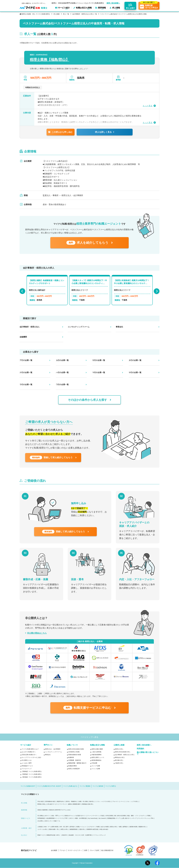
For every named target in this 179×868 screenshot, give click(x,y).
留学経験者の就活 (50, 802)
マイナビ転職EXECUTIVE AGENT (49, 786)
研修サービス (41, 835)
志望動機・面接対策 (75, 760)
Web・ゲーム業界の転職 (51, 827)
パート (122, 802)
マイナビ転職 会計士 (70, 786)
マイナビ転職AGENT (28, 786)
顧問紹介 (125, 827)
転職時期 (71, 757)
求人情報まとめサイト (44, 816)
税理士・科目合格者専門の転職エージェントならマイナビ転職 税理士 (78, 3)
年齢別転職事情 (96, 755)
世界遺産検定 (41, 818)
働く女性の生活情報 (120, 816)
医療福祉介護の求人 (88, 804)
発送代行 (65, 835)
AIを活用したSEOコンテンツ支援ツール (49, 821)
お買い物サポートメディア (129, 818)
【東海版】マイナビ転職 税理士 (32, 777)
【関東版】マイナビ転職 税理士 (32, 771)
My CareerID (102, 818)
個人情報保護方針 (107, 850)
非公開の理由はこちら (37, 633)
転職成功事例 (72, 766)
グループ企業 (94, 850)
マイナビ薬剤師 (98, 786)
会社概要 (54, 850)
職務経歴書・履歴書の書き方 (77, 763)
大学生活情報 (109, 816)
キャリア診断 (96, 766)
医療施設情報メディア (114, 818)
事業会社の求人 (120, 757)
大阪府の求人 (119, 763)
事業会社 (48, 755)
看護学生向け (61, 802)
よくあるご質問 (27, 763)
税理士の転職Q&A (74, 769)
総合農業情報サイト (52, 818)
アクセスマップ (27, 769)
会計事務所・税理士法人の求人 (125, 755)
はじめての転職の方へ (29, 752)
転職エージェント (82, 827)
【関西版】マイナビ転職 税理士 (32, 774)
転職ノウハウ (72, 745)
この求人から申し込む (60, 132)
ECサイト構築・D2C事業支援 (78, 818)
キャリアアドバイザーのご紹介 (31, 757)
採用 (86, 850)
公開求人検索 (119, 745)
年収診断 (94, 763)
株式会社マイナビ (29, 850)
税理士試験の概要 (97, 749)
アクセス (63, 850)
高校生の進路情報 (43, 810)
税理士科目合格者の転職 (76, 749)
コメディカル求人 (43, 829)
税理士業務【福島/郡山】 (50, 60)
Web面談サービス (27, 766)
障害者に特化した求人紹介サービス (48, 804)
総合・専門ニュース (57, 816)
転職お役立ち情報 (97, 745)
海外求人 (92, 802)
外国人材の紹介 (104, 829)
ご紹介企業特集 (96, 752)
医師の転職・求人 (54, 829)
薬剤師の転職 (133, 827)
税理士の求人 (119, 749)
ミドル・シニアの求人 (132, 802)
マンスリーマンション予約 (146, 818)
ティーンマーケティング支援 (96, 816)
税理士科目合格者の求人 (123, 752)
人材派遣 (40, 827)
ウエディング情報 (145, 816)
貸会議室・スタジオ (74, 835)
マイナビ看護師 (85, 786)
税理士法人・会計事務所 (53, 749)
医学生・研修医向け (72, 802)
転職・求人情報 (83, 802)
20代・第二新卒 (64, 827)
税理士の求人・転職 (116, 827)
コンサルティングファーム (53, 752)
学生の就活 (41, 802)
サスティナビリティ (75, 850)
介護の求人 (82, 829)
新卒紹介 (72, 827)
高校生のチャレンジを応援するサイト (75, 816)
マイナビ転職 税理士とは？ (30, 749)
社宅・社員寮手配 (87, 835)
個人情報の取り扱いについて (148, 753)
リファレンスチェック (99, 835)
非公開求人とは (27, 760)
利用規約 (140, 749)
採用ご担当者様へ (113, 3)
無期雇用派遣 (74, 829)
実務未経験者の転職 (75, 755)
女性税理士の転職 (74, 752)
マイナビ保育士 (111, 786)
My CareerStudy (93, 818)
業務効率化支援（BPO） (54, 835)
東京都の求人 (119, 760)
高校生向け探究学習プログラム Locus (60, 810)
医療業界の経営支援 (92, 829)
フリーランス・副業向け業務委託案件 (70, 804)
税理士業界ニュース (98, 757)
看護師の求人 (142, 827)
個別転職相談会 (96, 760)
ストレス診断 (96, 769)
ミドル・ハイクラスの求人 (103, 802)
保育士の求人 (64, 829)
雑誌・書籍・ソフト (133, 816)
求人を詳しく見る (105, 132)
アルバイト (116, 802)
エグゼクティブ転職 (94, 827)
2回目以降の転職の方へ (29, 755)
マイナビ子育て (64, 818)
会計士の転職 (105, 827)
